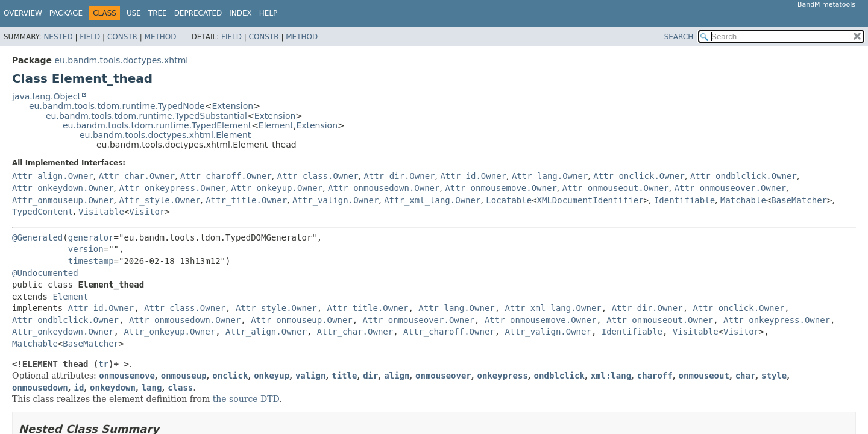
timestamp (91, 261)
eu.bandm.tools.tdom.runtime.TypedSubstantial (146, 116)
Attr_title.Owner (246, 200)
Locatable (509, 200)
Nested (58, 37)
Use (134, 13)
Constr (122, 37)
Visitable (101, 212)
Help (269, 13)
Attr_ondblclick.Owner (744, 176)
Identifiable (684, 200)
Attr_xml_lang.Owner (432, 200)
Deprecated (198, 13)
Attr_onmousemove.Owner (501, 188)
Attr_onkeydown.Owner (63, 188)
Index (241, 13)
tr (103, 364)
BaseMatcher (799, 200)
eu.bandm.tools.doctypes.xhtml (121, 60)
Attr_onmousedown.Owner (384, 188)
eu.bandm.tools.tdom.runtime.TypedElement (157, 125)
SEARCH (679, 37)
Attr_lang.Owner (550, 176)
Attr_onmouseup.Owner (63, 200)
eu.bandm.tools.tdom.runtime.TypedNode (117, 106)
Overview (23, 13)
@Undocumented (45, 273)
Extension (232, 106)
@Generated (37, 237)
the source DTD (246, 399)
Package (66, 13)
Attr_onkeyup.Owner (277, 188)
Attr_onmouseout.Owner (616, 188)
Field (90, 37)
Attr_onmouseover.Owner (730, 188)
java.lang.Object (46, 96)
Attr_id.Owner (473, 176)
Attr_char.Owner (137, 176)
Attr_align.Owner (53, 176)
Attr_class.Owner (318, 176)
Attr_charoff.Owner (226, 176)
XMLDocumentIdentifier (590, 200)
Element (276, 125)
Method (161, 37)
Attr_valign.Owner (335, 200)
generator (91, 237)
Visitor (147, 212)
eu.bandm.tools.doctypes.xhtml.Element (165, 135)
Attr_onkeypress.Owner (172, 188)
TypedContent (42, 212)
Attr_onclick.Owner (639, 176)
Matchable (743, 200)
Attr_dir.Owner (400, 176)
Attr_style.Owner (159, 200)
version (86, 249)
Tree (158, 13)
